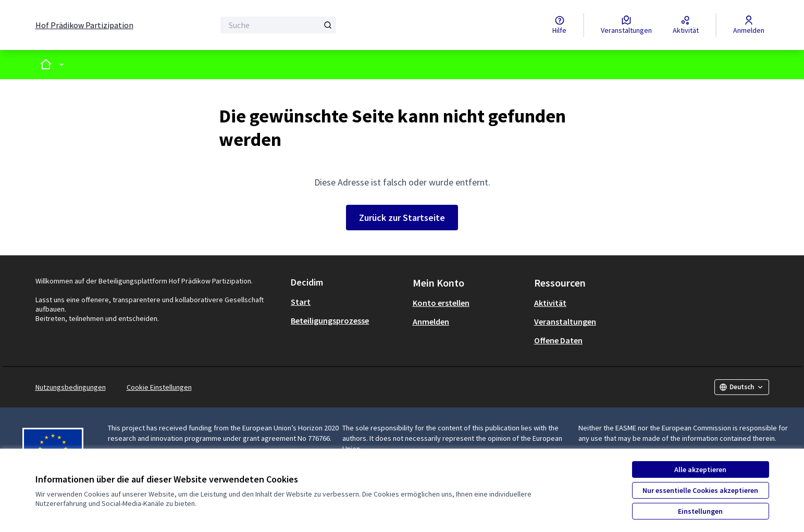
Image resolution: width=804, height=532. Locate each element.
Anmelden (431, 321)
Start (301, 302)
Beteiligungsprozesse (330, 320)
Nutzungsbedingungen (71, 387)
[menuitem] (347, 302)
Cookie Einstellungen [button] (159, 387)
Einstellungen (700, 511)
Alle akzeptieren (700, 469)
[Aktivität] (686, 25)
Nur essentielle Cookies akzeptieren (700, 490)
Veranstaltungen (565, 321)
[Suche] (278, 25)
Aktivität (550, 303)
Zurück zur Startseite (402, 218)
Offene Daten (558, 340)
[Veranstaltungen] (626, 25)
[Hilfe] (559, 25)
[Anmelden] (749, 25)
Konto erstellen (441, 303)
